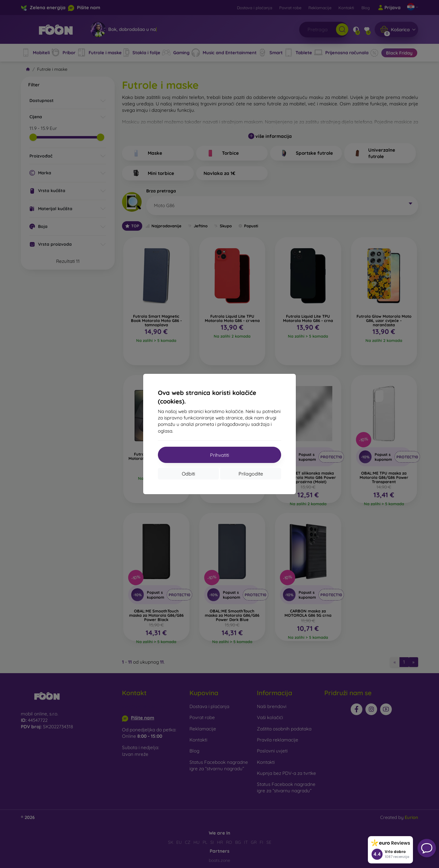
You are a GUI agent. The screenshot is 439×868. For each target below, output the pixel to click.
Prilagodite (251, 474)
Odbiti (188, 474)
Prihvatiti (219, 455)
